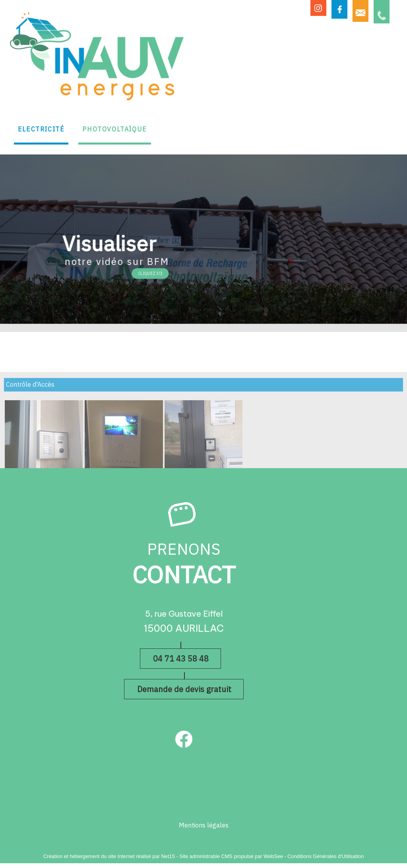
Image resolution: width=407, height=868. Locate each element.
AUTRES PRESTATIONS (290, 120)
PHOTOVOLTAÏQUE (114, 129)
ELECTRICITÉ (41, 129)
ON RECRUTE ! (366, 124)
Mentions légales (204, 826)
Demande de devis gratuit (184, 689)
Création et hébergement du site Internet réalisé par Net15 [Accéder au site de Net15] (109, 856)
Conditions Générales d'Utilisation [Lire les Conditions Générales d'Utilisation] (326, 856)
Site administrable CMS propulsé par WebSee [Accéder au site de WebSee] (231, 856)
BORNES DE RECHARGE (201, 120)
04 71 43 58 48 (181, 659)
